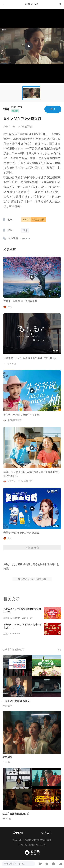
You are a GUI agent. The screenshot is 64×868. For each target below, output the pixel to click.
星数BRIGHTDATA (12, 618)
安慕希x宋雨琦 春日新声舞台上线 (21, 533)
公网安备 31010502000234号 (32, 845)
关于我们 (18, 833)
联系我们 (46, 833)
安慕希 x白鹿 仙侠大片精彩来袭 (20, 301)
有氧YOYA (17, 107)
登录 (20, 564)
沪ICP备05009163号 (42, 840)
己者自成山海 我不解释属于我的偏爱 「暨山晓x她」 (31, 358)
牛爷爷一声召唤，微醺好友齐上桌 (21, 415)
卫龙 (5, 634)
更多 (59, 650)
